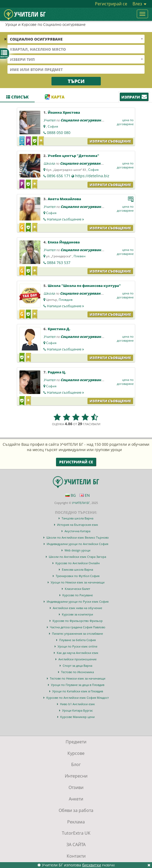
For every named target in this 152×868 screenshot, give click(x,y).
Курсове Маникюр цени (77, 717)
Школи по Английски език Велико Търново (78, 537)
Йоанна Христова (64, 112)
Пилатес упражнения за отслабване (77, 634)
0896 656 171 (59, 176)
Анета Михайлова (64, 199)
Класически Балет (77, 589)
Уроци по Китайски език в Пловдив (78, 691)
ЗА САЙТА (76, 845)
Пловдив (66, 300)
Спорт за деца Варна (77, 666)
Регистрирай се (111, 4)
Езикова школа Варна (77, 569)
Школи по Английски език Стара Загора (77, 557)
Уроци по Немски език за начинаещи (78, 582)
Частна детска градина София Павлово (78, 627)
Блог (76, 764)
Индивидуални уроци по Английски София (77, 544)
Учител (49, 120)
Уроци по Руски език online (77, 646)
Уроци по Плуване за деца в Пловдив (78, 685)
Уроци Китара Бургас (77, 710)
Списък (17, 97)
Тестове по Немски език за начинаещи (78, 678)
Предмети (76, 742)
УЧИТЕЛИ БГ (81, 503)
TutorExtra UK (76, 833)
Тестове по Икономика (77, 672)
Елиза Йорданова (64, 242)
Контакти (76, 856)
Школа (49, 163)
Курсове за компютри (77, 614)
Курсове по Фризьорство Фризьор (78, 621)
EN (85, 495)
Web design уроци (77, 550)
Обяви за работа (76, 810)
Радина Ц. (57, 372)
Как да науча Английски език (78, 653)
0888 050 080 (59, 133)
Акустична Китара (77, 531)
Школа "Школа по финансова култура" (84, 286)
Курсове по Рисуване (78, 595)
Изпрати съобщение (110, 141)
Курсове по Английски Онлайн (78, 563)
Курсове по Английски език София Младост (78, 698)
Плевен (80, 256)
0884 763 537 (59, 263)
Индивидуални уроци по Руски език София (78, 601)
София (53, 126)
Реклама (76, 822)
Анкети (76, 799)
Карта (55, 97)
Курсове (76, 753)
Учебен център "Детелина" (73, 156)
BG (71, 495)
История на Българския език (78, 525)
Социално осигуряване (82, 120)
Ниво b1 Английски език (77, 704)
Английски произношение (77, 659)
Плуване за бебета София (77, 640)
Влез (139, 4)
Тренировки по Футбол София (78, 576)
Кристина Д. (59, 329)
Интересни (76, 776)
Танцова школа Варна (77, 518)
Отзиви (76, 787)
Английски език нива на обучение (77, 608)
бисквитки (92, 865)
